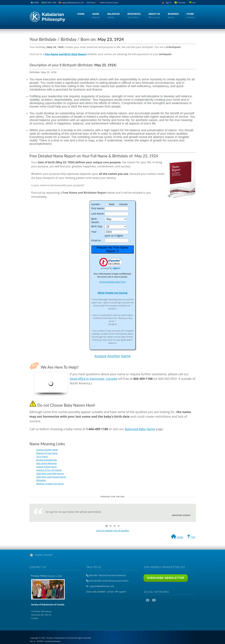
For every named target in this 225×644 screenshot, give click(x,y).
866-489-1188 (49, 2)
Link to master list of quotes (112, 530)
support (122, 592)
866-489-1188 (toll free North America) (107, 575)
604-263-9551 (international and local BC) (109, 581)
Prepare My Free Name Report (112, 249)
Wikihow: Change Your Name (50, 484)
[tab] (112, 556)
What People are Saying (112, 293)
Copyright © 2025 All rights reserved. (61, 638)
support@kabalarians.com (71, 2)
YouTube (154, 600)
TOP (191, 537)
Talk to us (94, 567)
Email (148, 600)
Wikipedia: (41, 480)
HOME (35, 2)
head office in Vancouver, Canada (93, 379)
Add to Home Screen (108, 2)
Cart (193, 2)
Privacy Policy (46, 576)
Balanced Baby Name (140, 429)
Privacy (91, 2)
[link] (111, 264)
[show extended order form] (112, 282)
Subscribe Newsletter (166, 578)
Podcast (160, 600)
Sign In (169, 2)
